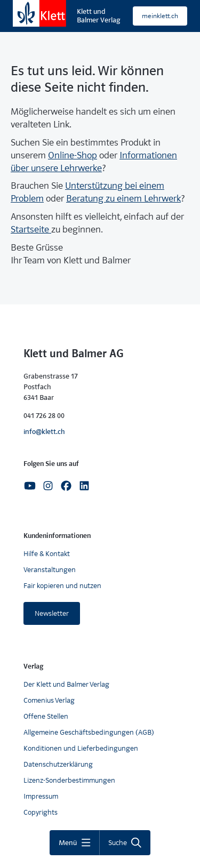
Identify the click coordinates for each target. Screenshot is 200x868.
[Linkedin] (84, 485)
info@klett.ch (44, 432)
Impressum (41, 796)
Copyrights (41, 812)
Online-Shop (73, 155)
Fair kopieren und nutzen (62, 586)
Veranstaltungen (50, 570)
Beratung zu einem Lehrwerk (123, 199)
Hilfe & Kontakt (47, 554)
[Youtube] (30, 485)
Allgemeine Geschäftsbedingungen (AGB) (89, 732)
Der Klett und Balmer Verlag (66, 684)
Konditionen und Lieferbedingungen (81, 748)
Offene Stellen (46, 716)
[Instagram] (48, 485)
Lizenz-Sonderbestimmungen (69, 780)
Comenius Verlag (49, 700)
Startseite (31, 230)
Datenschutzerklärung (58, 764)
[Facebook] (66, 485)
